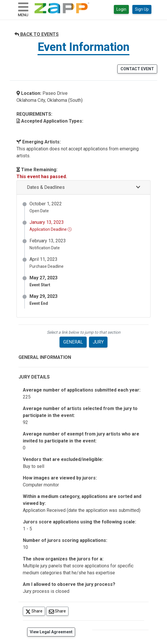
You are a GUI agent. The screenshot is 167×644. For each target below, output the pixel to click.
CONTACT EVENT (137, 69)
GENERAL (73, 342)
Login (121, 9)
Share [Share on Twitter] (35, 611)
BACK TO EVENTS (37, 34)
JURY (98, 342)
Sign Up (142, 9)
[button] (83, 188)
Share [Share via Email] (59, 611)
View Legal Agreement (51, 632)
